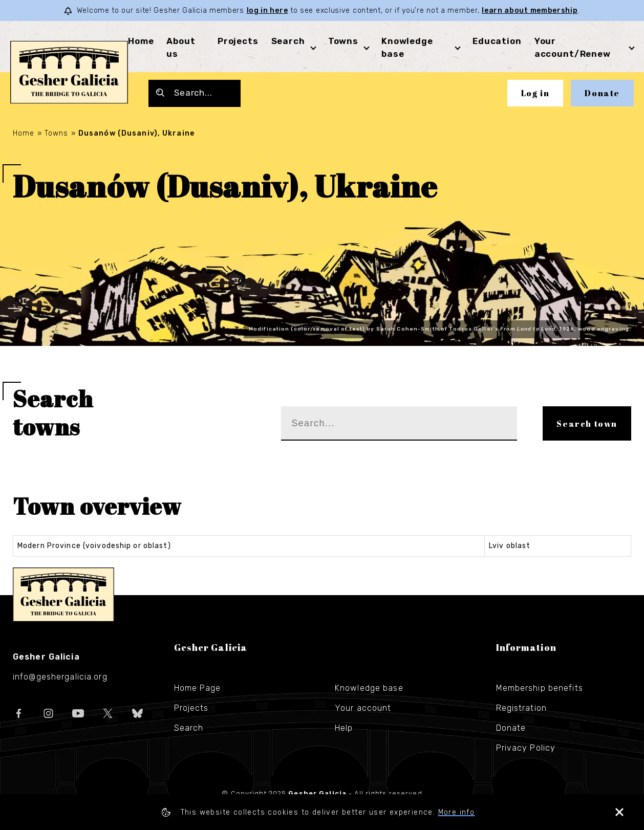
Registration (521, 708)
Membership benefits (540, 688)
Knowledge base (369, 688)
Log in (535, 93)
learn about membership (530, 10)
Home (141, 41)
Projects (238, 41)
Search (288, 41)
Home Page (198, 688)
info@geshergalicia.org (60, 677)
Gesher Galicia (63, 595)
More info (457, 812)
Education (497, 41)
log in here (267, 10)
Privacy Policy (526, 748)
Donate (602, 93)
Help (344, 728)
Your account (363, 708)
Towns (343, 41)
